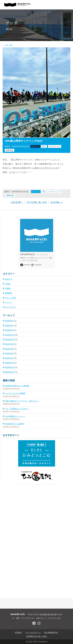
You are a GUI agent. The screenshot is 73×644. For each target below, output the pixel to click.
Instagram (36, 265)
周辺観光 (9, 293)
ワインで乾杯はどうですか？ (17, 409)
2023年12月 (10, 367)
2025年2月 (9, 330)
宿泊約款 (18, 632)
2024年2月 (9, 358)
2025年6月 (9, 321)
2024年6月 (9, 344)
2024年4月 (9, 353)
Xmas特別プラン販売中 (15, 424)
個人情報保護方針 (51, 632)
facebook (25, 265)
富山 (44, 146)
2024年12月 (10, 335)
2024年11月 (10, 339)
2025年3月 (9, 325)
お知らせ (9, 279)
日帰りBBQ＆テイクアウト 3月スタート (22, 401)
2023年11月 (10, 372)
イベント (35, 146)
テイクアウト (10, 307)
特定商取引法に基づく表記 (37, 636)
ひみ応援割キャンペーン (15, 416)
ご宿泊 (8, 284)
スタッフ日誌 (10, 298)
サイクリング (55, 146)
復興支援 (9, 150)
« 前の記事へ (17, 202)
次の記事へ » (56, 202)
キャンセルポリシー (33, 632)
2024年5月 (9, 349)
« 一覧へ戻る (8, 45)
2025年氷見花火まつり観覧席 (17, 386)
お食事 (8, 288)
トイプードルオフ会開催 (15, 393)
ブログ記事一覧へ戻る (37, 202)
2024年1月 (9, 363)
